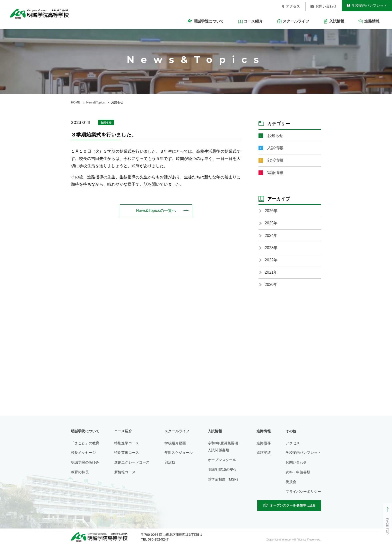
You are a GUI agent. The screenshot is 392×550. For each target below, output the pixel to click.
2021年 (271, 274)
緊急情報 (275, 173)
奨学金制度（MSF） (224, 481)
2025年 (271, 224)
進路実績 (264, 454)
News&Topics (95, 102)
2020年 (271, 286)
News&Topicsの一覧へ (156, 211)
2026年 (271, 212)
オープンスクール (222, 462)
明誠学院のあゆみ (85, 464)
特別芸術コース (127, 454)
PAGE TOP (387, 527)
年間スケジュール (179, 454)
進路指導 (264, 445)
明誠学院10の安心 (222, 471)
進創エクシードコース (132, 464)
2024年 (271, 236)
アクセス (293, 445)
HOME (76, 102)
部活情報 (275, 161)
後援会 (291, 484)
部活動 (170, 464)
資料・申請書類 (298, 474)
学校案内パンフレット (303, 454)
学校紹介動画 (175, 445)
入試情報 (275, 148)
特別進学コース (127, 445)
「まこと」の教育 (85, 445)
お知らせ (117, 102)
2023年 (271, 249)
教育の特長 (80, 474)
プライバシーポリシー (303, 493)
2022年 (271, 261)
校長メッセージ (83, 454)
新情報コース (125, 474)
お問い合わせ (296, 464)
